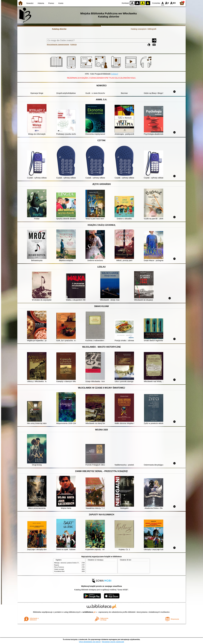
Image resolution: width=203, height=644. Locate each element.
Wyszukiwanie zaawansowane (58, 44)
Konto (61, 3)
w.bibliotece (89, 612)
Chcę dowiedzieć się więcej (90, 642)
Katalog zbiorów (59, 29)
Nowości (30, 3)
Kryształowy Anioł (59, 571)
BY (148, 3)
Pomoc (51, 3)
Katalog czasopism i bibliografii (144, 29)
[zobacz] (115, 74)
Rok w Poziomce (59, 567)
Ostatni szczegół (59, 569)
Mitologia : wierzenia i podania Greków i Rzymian (68, 563)
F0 (163, 3)
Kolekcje (74, 44)
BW (137, 3)
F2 (173, 3)
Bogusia (57, 565)
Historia (41, 3)
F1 (167, 3)
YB (143, 3)
